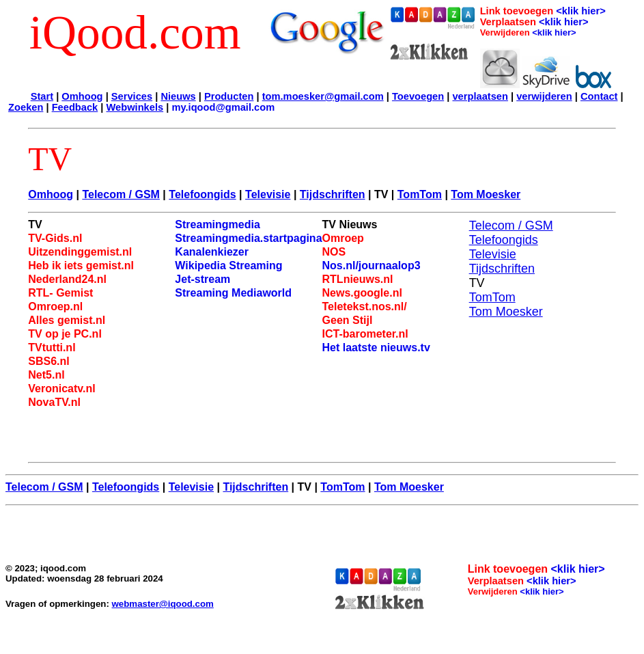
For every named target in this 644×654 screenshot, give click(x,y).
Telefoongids (202, 194)
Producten (229, 96)
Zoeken (26, 107)
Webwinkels (135, 107)
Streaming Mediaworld (233, 293)
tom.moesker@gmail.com (323, 96)
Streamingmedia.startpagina (248, 238)
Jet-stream (202, 279)
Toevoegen (418, 96)
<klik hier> (581, 11)
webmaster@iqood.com (163, 604)
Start (42, 96)
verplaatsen (480, 96)
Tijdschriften (333, 194)
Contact (599, 96)
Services (132, 96)
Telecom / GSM (121, 194)
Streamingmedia (217, 224)
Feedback (75, 107)
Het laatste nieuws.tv (376, 348)
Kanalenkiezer (212, 252)
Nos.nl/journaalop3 (372, 265)
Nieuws (178, 96)
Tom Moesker (486, 194)
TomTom (420, 194)
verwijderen (544, 96)
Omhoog (82, 96)
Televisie (268, 194)
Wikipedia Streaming (228, 265)
